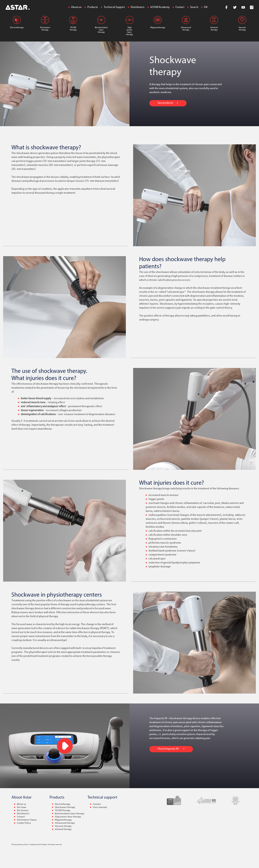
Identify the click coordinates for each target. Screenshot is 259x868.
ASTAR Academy (160, 7)
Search (194, 7)
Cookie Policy (24, 823)
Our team (22, 807)
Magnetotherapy (158, 22)
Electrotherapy (17, 22)
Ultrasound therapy (186, 23)
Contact (180, 7)
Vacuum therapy (242, 23)
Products (93, 7)
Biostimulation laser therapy (101, 25)
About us (76, 7)
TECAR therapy (73, 23)
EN (206, 7)
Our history (23, 811)
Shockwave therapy (45, 23)
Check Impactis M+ (168, 749)
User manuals (100, 807)
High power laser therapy (130, 26)
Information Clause (27, 820)
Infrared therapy (214, 23)
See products (165, 103)
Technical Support (114, 7)
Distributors (138, 7)
